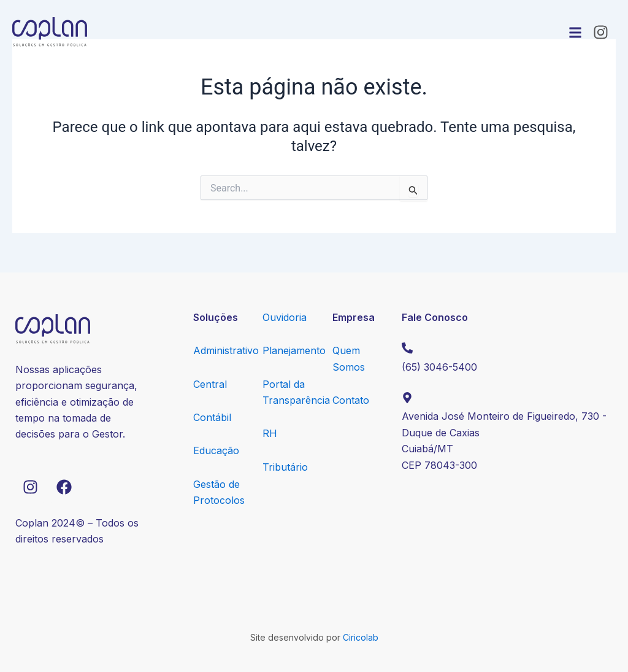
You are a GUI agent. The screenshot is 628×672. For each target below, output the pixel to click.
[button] (575, 32)
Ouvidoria (285, 317)
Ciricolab (361, 637)
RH (270, 433)
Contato (351, 400)
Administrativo (226, 350)
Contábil (212, 417)
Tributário (285, 467)
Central (210, 384)
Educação (216, 450)
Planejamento (294, 350)
